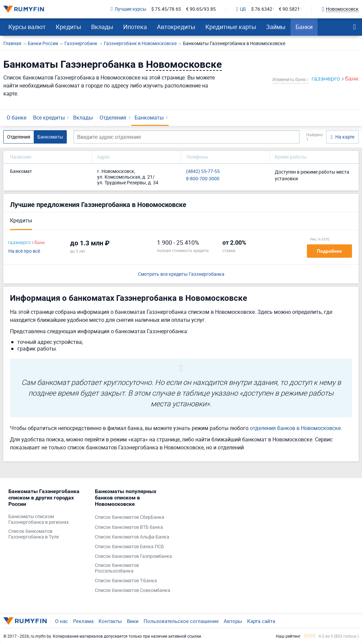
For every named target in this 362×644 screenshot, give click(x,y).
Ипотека (135, 27)
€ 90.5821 (289, 9)
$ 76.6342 (262, 9)
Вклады (102, 27)
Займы (276, 27)
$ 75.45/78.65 (166, 9)
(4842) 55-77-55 (203, 171)
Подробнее (329, 251)
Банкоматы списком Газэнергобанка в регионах (39, 519)
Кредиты (68, 27)
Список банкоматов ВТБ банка (129, 527)
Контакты (110, 621)
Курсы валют (27, 27)
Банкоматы (149, 118)
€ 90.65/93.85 (201, 9)
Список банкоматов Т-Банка (126, 581)
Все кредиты (49, 118)
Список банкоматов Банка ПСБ (129, 547)
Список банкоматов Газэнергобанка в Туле (34, 534)
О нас (62, 621)
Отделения (113, 118)
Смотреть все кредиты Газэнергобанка (181, 274)
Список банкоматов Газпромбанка (133, 556)
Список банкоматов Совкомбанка (133, 590)
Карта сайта (261, 621)
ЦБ (241, 9)
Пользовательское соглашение (181, 621)
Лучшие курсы (129, 9)
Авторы (233, 621)
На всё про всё (24, 251)
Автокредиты (176, 27)
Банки (304, 27)
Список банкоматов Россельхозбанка (117, 568)
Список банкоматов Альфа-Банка (132, 537)
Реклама (83, 621)
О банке (17, 118)
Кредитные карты (231, 27)
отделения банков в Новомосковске (295, 428)
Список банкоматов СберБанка (130, 517)
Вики (133, 621)
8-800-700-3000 (203, 179)
